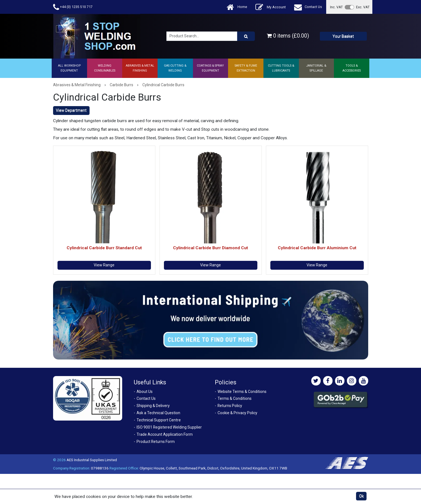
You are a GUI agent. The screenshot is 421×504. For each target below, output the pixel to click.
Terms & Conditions (235, 398)
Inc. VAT (336, 7)
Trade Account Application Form (165, 434)
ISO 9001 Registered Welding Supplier (169, 427)
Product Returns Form (156, 442)
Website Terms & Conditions (242, 392)
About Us (145, 392)
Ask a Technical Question (158, 413)
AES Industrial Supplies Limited (92, 460)
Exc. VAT (363, 7)
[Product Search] (246, 36)
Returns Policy (230, 406)
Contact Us (308, 7)
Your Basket (343, 36)
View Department (71, 110)
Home (237, 7)
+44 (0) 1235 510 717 (73, 7)
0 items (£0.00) (288, 36)
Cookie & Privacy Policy (237, 413)
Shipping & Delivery (153, 406)
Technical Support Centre (159, 420)
